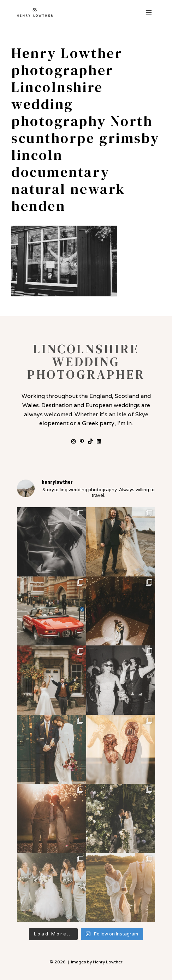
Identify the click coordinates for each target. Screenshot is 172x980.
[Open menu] (149, 12)
